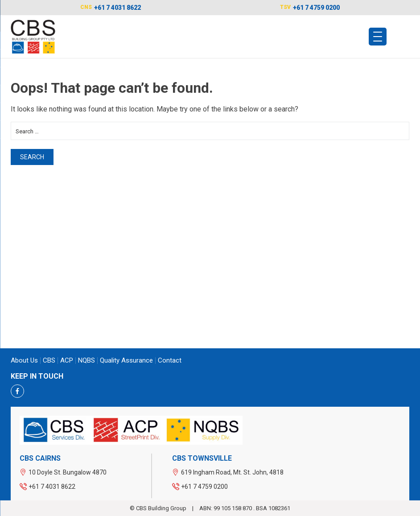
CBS (49, 360)
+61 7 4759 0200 (316, 8)
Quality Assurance (126, 360)
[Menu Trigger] (378, 37)
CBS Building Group (162, 508)
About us (24, 360)
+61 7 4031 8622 (117, 8)
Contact (170, 360)
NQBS (86, 360)
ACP (67, 360)
